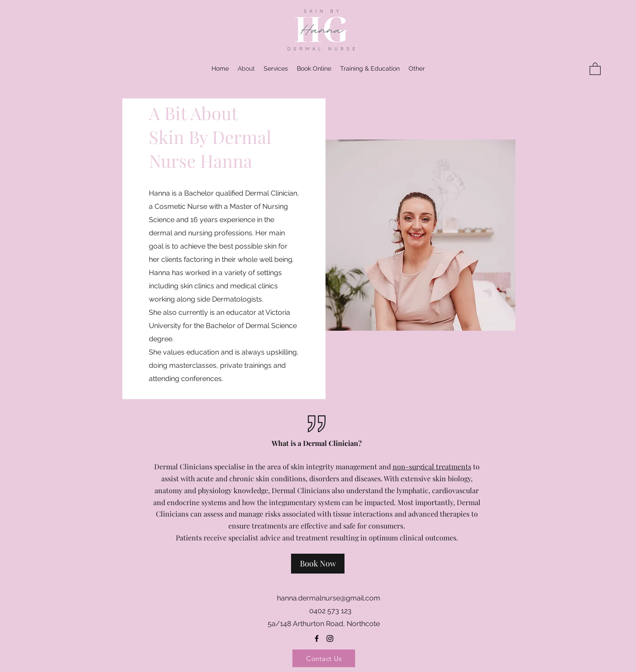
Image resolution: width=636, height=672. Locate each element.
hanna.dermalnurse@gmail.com (329, 598)
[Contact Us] (324, 658)
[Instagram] (330, 638)
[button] (417, 68)
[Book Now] (318, 564)
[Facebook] (317, 638)
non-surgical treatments (432, 466)
